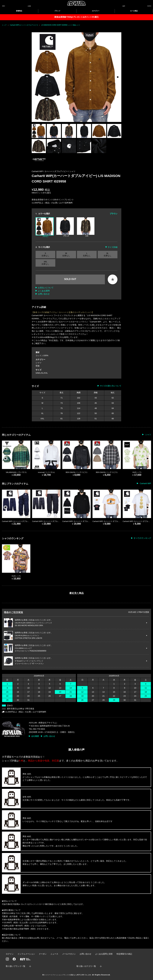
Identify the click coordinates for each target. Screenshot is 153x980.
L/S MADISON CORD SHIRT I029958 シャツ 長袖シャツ (61, 25)
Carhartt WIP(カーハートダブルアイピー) (24, 25)
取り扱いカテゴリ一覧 (86, 966)
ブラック (65, 227)
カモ (86, 227)
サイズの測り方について (111, 386)
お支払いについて (46, 288)
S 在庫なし (45, 254)
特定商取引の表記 (124, 954)
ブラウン (45, 227)
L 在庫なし (87, 254)
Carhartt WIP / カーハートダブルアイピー (50, 171)
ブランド (57, 11)
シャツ (72, 171)
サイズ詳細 (113, 247)
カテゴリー (96, 11)
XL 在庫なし (108, 254)
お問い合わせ (44, 294)
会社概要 (35, 736)
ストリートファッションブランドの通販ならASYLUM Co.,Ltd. (68, 975)
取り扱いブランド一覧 (16, 966)
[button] (118, 77)
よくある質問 (44, 291)
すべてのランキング (142, 538)
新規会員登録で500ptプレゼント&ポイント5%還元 (76, 17)
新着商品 (19, 11)
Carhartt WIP (145, 483)
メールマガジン (69, 954)
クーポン (43, 954)
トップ (4, 25)
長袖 (38, 366)
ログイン (10, 954)
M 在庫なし (66, 254)
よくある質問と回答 (104, 954)
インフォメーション (26, 954)
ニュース (54, 954)
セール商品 (134, 11)
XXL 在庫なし (45, 263)
